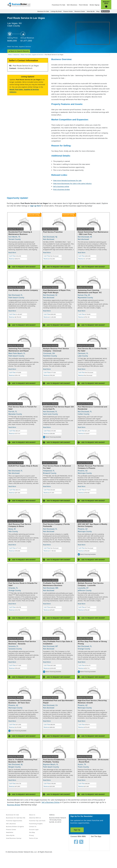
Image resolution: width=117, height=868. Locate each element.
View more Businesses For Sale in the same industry (72, 183)
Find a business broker (62, 189)
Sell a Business (72, 5)
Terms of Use (33, 838)
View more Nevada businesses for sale (67, 180)
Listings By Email (56, 11)
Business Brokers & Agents (15, 826)
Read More (12, 252)
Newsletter (10, 832)
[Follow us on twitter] (81, 842)
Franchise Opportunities (14, 821)
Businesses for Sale (12, 815)
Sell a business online (61, 186)
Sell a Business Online (51, 802)
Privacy (31, 835)
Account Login (34, 829)
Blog (98, 11)
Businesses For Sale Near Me (16, 818)
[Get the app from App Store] (101, 846)
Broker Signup (95, 5)
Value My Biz (91, 11)
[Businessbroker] (19, 4)
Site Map (32, 832)
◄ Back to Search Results (19, 51)
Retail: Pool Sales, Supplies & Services (19, 47)
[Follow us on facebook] (76, 842)
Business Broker (14, 805)
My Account (105, 11)
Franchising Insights (36, 824)
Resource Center (80, 11)
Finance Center (68, 11)
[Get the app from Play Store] (101, 860)
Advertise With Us (35, 818)
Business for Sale (43, 11)
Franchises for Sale (58, 5)
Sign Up (77, 830)
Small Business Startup (14, 838)
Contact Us (33, 826)
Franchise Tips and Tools (37, 821)
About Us (32, 815)
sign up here (35, 206)
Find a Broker (83, 5)
